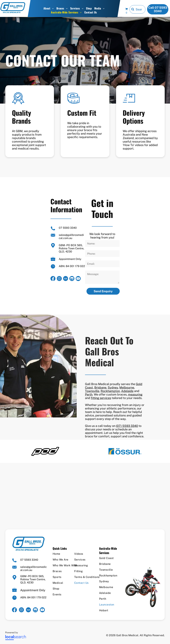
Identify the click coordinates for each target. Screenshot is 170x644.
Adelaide (127, 391)
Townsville (92, 391)
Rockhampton (110, 391)
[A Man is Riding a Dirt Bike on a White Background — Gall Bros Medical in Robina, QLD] (143, 587)
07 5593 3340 (68, 228)
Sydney (113, 387)
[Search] (137, 9)
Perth (89, 394)
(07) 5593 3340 (127, 426)
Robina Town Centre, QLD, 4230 (71, 250)
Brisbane (100, 387)
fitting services (101, 398)
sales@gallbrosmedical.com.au (71, 237)
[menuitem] (49, 8)
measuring (135, 394)
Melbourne (127, 387)
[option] (45, 451)
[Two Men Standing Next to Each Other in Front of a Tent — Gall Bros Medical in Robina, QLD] (38, 366)
